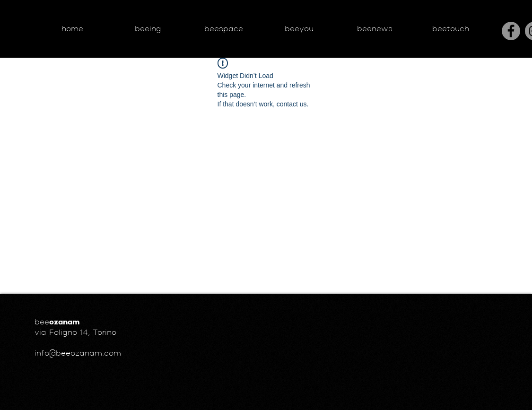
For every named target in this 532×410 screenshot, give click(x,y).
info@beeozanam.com (78, 354)
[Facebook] (511, 31)
